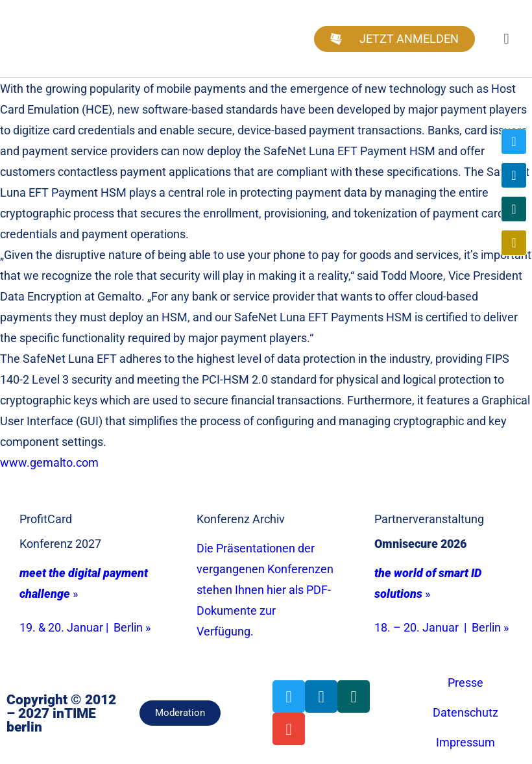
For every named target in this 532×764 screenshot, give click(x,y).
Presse (465, 683)
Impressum (465, 742)
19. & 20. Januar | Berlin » (85, 627)
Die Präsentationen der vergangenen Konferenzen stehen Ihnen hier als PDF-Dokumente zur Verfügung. (265, 590)
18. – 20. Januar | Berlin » (441, 627)
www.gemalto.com (49, 462)
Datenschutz (465, 712)
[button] (506, 39)
